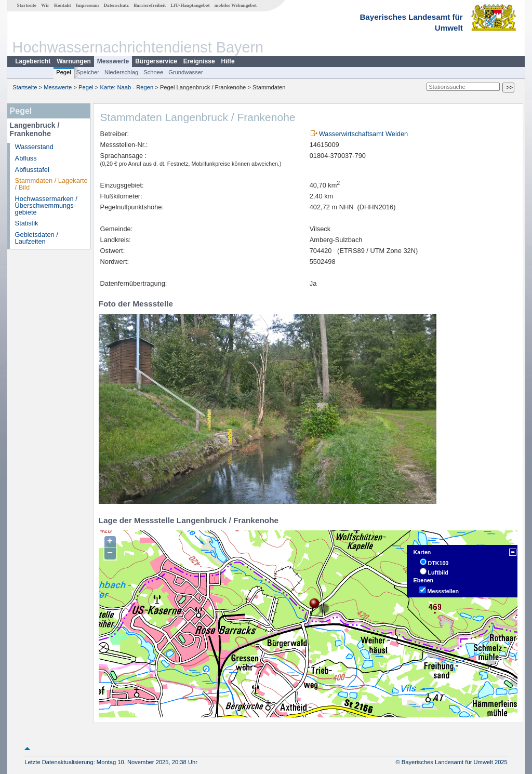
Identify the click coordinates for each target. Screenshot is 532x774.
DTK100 (438, 563)
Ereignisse (199, 61)
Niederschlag (121, 72)
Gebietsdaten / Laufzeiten (37, 238)
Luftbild (438, 572)
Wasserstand (34, 147)
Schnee (153, 72)
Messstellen (443, 591)
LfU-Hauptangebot (190, 5)
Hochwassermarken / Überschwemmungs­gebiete (46, 205)
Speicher (88, 72)
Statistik (27, 223)
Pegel (64, 72)
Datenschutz (116, 5)
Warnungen (74, 61)
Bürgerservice (156, 61)
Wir (45, 5)
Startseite (27, 5)
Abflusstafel (32, 170)
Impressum (87, 5)
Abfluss (26, 158)
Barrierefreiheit (150, 5)
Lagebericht (33, 61)
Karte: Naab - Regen (127, 87)
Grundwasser (186, 72)
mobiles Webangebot (236, 5)
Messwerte (113, 61)
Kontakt (63, 5)
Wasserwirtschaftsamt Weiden (363, 134)
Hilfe (228, 61)
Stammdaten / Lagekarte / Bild (51, 184)
